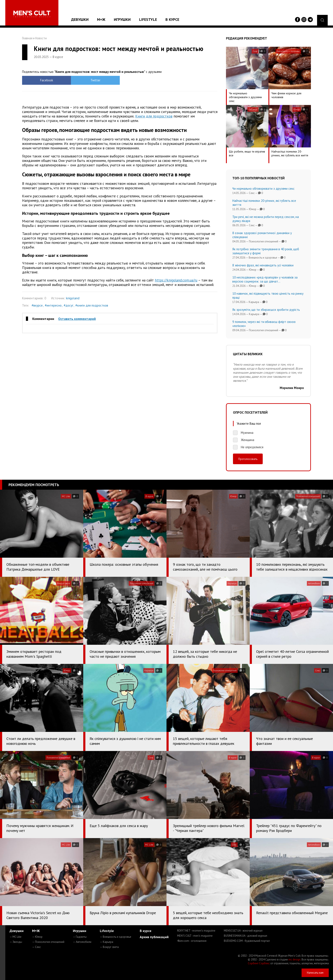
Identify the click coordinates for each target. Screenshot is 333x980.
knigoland (73, 298)
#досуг (68, 305)
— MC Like (16, 937)
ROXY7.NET (196, 931)
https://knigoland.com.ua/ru (176, 280)
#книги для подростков (92, 305)
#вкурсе (37, 305)
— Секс (36, 947)
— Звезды (16, 942)
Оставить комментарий (77, 319)
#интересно (53, 305)
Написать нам (315, 973)
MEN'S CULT (195, 936)
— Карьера (107, 942)
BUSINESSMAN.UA (246, 936)
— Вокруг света (109, 947)
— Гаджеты (80, 937)
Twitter (95, 80)
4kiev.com (192, 941)
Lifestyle (148, 19)
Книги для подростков (154, 116)
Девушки (80, 19)
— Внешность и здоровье (116, 937)
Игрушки (122, 19)
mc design (294, 959)
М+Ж (101, 19)
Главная (27, 38)
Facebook (47, 80)
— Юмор (37, 937)
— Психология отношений (48, 942)
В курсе (172, 19)
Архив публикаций (154, 937)
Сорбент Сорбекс (259, 963)
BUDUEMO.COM (247, 941)
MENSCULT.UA (243, 931)
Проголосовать (248, 459)
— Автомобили (82, 942)
